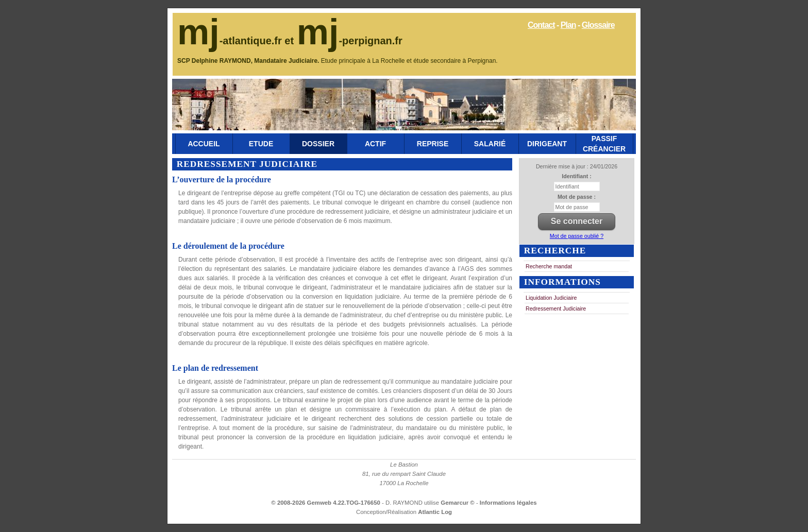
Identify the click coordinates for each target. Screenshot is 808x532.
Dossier (318, 144)
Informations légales (508, 503)
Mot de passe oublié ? (577, 236)
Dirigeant (547, 144)
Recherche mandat (549, 266)
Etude (261, 144)
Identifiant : (576, 176)
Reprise (433, 144)
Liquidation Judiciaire (551, 298)
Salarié (490, 144)
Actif (375, 144)
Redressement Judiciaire (556, 308)
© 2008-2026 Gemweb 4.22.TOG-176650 (325, 503)
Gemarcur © (458, 503)
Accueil (204, 144)
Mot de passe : (577, 197)
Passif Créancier (604, 144)
